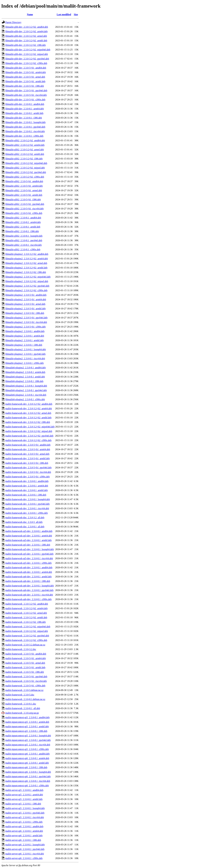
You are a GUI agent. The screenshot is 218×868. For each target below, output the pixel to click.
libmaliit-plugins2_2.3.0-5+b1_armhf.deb (25, 309)
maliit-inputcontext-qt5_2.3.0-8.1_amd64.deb (27, 717)
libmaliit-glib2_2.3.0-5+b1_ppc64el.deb (25, 204)
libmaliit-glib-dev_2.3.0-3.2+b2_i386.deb (26, 45)
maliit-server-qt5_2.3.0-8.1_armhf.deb (24, 799)
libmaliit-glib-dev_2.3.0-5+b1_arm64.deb (26, 72)
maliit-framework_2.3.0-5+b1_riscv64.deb (26, 681)
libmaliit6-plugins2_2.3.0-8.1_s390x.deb (25, 399)
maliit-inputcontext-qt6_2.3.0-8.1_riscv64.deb (28, 781)
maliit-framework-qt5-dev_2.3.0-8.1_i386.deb (28, 545)
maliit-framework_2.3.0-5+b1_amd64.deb (26, 654)
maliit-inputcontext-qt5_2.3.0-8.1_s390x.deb (27, 749)
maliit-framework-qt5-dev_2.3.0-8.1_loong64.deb (30, 549)
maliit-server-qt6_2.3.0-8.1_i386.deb (23, 840)
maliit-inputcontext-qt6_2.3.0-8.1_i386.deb (26, 767)
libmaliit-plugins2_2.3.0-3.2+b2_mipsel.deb (27, 281)
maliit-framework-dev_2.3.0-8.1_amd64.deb (27, 481)
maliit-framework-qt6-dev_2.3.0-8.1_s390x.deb (28, 599)
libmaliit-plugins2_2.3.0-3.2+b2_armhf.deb (26, 268)
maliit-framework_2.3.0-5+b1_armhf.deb (25, 667)
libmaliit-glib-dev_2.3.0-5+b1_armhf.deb (25, 81)
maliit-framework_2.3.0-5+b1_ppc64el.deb (26, 677)
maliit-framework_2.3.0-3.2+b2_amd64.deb (27, 604)
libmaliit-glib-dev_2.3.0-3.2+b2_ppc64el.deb (27, 59)
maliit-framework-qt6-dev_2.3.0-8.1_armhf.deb (28, 577)
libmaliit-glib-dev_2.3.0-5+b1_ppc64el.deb (26, 90)
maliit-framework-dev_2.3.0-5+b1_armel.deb (27, 454)
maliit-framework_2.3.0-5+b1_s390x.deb (25, 686)
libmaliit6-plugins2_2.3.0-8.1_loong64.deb (26, 386)
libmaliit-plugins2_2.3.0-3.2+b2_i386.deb (26, 272)
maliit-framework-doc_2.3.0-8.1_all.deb (25, 527)
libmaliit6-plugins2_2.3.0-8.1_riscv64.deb (26, 395)
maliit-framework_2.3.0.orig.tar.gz (22, 713)
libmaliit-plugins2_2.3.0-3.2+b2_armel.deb (26, 263)
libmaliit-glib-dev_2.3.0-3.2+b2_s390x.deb (26, 63)
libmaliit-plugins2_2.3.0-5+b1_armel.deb (25, 304)
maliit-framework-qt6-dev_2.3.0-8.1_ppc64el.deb (29, 590)
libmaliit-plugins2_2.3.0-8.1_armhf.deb (24, 340)
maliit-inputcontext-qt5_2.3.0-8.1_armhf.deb (27, 726)
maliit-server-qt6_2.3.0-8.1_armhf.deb (24, 836)
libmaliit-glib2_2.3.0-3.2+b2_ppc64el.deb (26, 172)
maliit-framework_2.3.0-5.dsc (20, 695)
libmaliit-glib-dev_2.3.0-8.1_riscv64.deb (25, 131)
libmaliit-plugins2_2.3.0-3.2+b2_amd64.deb (27, 254)
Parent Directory (13, 22)
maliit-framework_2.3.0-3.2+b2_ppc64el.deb (27, 636)
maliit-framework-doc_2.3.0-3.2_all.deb (25, 518)
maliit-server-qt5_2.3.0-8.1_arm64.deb (24, 795)
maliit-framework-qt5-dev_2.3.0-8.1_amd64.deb (29, 531)
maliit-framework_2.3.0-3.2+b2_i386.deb (26, 622)
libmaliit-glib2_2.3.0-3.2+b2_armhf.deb (25, 154)
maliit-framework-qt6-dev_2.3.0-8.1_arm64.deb (29, 572)
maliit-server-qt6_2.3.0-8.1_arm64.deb (24, 831)
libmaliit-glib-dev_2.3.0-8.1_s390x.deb (24, 136)
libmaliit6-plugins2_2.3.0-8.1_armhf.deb (25, 377)
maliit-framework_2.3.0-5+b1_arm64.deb (26, 658)
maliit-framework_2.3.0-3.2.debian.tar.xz (25, 645)
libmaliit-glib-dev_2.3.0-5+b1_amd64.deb (26, 68)
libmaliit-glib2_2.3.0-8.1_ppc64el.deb (24, 240)
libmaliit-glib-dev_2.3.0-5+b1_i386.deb (25, 86)
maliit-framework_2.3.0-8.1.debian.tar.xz (25, 699)
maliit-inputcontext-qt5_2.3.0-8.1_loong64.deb (28, 736)
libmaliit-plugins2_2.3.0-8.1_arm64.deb (25, 336)
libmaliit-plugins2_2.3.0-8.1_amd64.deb (25, 331)
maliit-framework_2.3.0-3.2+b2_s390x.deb (26, 640)
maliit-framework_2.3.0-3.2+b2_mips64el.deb (28, 627)
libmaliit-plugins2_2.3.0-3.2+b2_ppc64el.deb (27, 286)
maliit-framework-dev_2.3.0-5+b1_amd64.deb (28, 445)
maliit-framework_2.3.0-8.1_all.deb (23, 708)
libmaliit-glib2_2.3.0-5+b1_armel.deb (24, 190)
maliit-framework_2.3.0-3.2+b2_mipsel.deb (27, 631)
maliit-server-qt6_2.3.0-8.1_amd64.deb (24, 826)
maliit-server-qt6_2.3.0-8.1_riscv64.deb (25, 854)
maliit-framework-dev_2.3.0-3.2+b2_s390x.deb (28, 440)
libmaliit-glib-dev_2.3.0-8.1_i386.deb (24, 118)
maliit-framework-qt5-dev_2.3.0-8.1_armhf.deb (28, 540)
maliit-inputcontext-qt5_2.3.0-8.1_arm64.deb (27, 722)
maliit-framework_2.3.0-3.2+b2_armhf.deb (26, 617)
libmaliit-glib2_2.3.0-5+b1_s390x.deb (24, 213)
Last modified (64, 14)
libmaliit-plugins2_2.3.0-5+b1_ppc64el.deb (26, 318)
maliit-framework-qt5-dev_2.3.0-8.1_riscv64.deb (29, 558)
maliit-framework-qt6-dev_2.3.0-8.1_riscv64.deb (29, 595)
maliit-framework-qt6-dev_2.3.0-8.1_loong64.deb (30, 586)
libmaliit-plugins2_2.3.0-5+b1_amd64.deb (26, 295)
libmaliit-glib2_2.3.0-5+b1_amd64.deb (24, 181)
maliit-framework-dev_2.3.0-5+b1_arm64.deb (28, 449)
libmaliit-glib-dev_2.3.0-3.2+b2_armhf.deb (26, 41)
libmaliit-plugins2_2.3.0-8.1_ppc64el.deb (25, 354)
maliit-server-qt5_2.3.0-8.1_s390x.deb (24, 822)
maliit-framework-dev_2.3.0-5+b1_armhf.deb (27, 458)
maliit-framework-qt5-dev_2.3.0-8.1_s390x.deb (28, 563)
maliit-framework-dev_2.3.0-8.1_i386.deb (26, 495)
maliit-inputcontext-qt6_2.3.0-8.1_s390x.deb (27, 786)
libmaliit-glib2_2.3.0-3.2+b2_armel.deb (25, 150)
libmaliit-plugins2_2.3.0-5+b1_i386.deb (25, 313)
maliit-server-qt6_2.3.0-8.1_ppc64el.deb (25, 849)
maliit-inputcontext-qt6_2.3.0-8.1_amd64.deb (27, 754)
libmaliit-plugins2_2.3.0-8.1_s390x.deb (24, 363)
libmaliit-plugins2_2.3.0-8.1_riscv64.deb (25, 359)
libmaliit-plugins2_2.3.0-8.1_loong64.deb (26, 349)
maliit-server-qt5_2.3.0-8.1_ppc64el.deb (25, 813)
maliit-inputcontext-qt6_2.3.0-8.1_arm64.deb (27, 758)
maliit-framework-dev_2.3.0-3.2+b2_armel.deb (28, 413)
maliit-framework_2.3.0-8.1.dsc (21, 704)
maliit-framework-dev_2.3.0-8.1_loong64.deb (28, 499)
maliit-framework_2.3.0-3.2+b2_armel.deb (26, 613)
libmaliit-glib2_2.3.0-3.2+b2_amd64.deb (25, 140)
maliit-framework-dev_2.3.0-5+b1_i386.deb (27, 463)
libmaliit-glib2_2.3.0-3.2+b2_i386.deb (24, 159)
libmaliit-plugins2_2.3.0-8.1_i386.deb (24, 345)
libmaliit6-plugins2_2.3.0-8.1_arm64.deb (25, 372)
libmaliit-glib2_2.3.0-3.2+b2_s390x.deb (25, 177)
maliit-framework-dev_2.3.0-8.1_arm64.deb (27, 486)
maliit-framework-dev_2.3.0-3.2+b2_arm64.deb (29, 408)
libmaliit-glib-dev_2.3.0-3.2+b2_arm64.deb (26, 31)
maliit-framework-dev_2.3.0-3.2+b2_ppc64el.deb (29, 436)
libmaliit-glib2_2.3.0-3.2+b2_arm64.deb (25, 145)
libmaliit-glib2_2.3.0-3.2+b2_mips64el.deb (26, 163)
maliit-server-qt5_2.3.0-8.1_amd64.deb (24, 790)
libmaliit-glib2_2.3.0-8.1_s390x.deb (23, 249)
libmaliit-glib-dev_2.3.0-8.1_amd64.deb (25, 104)
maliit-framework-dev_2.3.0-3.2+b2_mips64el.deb (30, 427)
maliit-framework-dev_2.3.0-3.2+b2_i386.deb (28, 422)
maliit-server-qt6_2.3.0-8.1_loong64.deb (25, 845)
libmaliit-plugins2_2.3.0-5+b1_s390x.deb (25, 327)
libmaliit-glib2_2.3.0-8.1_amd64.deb (23, 218)
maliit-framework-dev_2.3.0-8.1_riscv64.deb (27, 508)
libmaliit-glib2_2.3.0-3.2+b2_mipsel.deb (25, 168)
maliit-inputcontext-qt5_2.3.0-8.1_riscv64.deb (28, 745)
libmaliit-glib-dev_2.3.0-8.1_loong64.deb (25, 122)
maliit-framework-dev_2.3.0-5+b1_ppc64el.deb (28, 468)
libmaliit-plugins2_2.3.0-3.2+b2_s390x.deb (26, 290)
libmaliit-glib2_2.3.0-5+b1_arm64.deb (24, 186)
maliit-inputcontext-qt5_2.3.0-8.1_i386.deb (26, 731)
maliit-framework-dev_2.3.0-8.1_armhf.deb (26, 490)
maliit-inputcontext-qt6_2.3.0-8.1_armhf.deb (27, 763)
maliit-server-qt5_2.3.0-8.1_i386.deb (23, 804)
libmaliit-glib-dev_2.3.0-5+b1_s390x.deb (25, 100)
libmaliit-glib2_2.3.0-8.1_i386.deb (22, 231)
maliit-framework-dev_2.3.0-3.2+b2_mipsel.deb (29, 431)
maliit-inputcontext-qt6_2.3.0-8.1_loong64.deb (28, 772)
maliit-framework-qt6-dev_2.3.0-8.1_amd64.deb (29, 567)
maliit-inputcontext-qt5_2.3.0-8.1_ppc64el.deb (28, 740)
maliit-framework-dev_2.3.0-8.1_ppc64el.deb (27, 504)
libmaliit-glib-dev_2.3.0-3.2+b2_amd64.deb (27, 27)
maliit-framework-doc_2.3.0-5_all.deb (24, 522)
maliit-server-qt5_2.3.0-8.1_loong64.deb (25, 808)
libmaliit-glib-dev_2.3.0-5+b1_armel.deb (25, 77)
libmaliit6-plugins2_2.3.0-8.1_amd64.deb (26, 368)
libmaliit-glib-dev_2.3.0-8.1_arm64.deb (25, 109)
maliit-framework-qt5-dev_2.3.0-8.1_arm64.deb (29, 536)
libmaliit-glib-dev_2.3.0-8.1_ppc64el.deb (25, 127)
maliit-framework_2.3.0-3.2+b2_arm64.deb (26, 608)
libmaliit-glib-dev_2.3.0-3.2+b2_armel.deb (26, 36)
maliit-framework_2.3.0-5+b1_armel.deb (25, 663)
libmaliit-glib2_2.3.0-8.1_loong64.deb (24, 236)
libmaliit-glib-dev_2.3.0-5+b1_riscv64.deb (26, 95)
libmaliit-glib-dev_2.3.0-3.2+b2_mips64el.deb (28, 50)
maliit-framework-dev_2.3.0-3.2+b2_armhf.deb (28, 418)
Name (30, 14)
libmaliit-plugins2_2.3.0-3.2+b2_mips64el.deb (28, 277)
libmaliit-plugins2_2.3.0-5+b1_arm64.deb (26, 299)
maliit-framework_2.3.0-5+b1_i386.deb (25, 672)
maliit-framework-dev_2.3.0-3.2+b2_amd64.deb (29, 404)
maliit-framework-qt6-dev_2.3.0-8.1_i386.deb (28, 581)
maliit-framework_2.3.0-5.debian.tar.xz (24, 690)
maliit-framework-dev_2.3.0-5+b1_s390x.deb (27, 477)
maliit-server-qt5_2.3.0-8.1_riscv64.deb (25, 817)
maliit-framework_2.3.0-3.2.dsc (21, 649)
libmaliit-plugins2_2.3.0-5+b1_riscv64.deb (26, 322)
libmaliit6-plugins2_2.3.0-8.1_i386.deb (24, 381)
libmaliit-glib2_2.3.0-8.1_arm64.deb (23, 222)
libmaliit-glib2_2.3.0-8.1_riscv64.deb (23, 245)
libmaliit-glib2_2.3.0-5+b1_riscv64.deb (24, 209)
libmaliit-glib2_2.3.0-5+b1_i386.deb (23, 200)
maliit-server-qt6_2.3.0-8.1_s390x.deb (24, 858)
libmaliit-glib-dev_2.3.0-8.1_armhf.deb (24, 113)
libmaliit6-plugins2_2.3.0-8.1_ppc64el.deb (26, 390)
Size (76, 14)
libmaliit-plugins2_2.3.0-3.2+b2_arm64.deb (27, 259)
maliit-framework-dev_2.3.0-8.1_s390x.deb (26, 513)
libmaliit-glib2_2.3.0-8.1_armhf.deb (23, 227)
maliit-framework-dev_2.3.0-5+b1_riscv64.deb (28, 472)
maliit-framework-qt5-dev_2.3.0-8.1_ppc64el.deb (29, 554)
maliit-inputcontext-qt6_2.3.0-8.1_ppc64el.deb (28, 776)
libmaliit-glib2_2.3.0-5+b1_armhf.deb (24, 195)
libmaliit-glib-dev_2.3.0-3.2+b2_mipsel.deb (27, 54)
